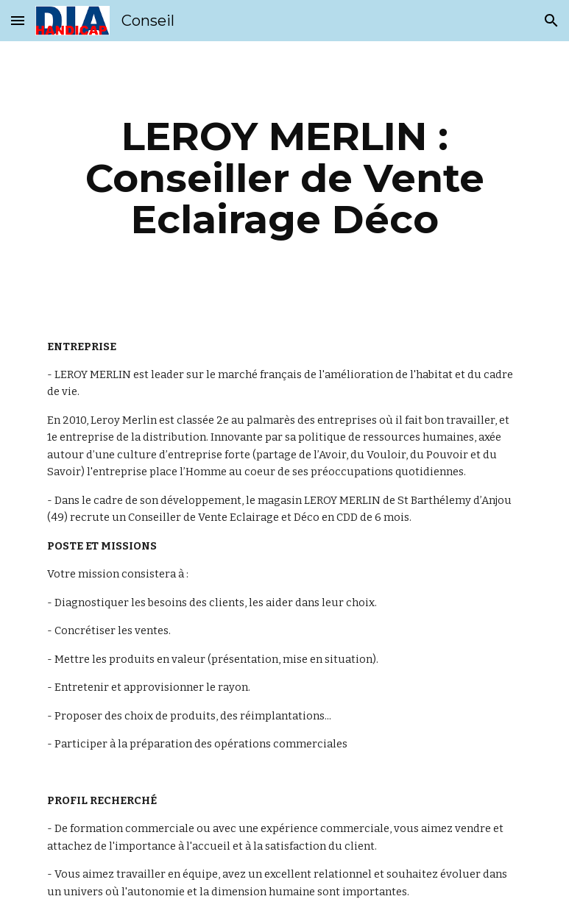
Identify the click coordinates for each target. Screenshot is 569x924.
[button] (18, 20)
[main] (284, 178)
